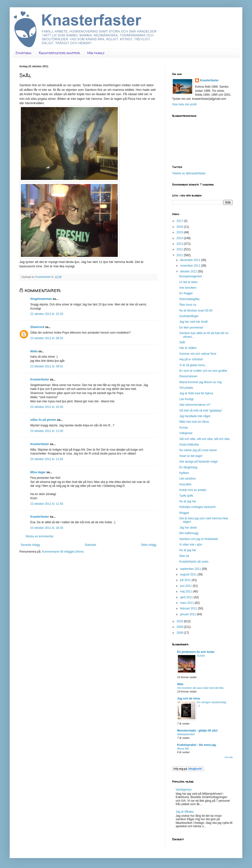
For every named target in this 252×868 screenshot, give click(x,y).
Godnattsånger (189, 316)
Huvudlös (185, 484)
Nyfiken (184, 473)
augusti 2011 (189, 574)
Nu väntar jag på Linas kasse (198, 450)
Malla (34, 351)
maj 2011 (186, 591)
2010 (180, 621)
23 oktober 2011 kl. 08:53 (47, 338)
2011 (180, 255)
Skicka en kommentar (39, 536)
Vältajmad (186, 433)
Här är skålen (188, 348)
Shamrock (37, 327)
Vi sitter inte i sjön (191, 545)
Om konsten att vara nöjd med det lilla (200, 688)
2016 (180, 227)
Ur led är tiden (188, 282)
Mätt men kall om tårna (194, 422)
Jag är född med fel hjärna (196, 393)
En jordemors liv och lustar (196, 652)
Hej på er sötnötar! (191, 359)
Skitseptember (186, 734)
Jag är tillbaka (185, 812)
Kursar (184, 428)
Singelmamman (41, 299)
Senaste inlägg (30, 545)
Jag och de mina (189, 699)
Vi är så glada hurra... (193, 365)
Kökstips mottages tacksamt (197, 507)
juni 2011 (186, 586)
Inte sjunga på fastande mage (198, 462)
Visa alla (228, 757)
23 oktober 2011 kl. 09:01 (47, 366)
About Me (183, 749)
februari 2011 (189, 608)
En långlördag (188, 467)
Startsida (24, 53)
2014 (180, 238)
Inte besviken (188, 288)
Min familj (96, 53)
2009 (180, 627)
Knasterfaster (40, 379)
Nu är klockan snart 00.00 (196, 311)
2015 (180, 232)
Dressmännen (188, 376)
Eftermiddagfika (189, 299)
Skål (182, 342)
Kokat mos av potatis (193, 490)
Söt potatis (186, 388)
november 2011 (191, 266)
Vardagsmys (184, 790)
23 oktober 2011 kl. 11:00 (47, 431)
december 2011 (191, 260)
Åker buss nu (188, 305)
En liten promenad (191, 328)
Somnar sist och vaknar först (198, 354)
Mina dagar (38, 472)
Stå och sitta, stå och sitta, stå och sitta (204, 439)
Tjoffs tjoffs (186, 496)
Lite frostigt (186, 399)
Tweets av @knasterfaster (189, 173)
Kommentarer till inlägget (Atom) (63, 552)
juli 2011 (186, 580)
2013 (180, 244)
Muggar (184, 513)
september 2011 (191, 569)
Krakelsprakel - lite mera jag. (197, 745)
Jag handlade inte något (195, 416)
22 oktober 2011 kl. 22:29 (47, 314)
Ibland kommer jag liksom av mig (201, 382)
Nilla (180, 684)
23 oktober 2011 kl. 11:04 (47, 459)
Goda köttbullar (189, 445)
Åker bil (184, 556)
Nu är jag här (188, 501)
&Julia (201, 656)
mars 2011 (187, 603)
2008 (180, 633)
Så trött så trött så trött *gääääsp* (201, 411)
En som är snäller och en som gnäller (203, 371)
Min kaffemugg (189, 533)
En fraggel (186, 293)
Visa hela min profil (184, 104)
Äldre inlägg (149, 545)
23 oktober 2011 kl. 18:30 (47, 528)
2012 (180, 249)
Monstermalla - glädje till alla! (197, 731)
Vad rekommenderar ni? (195, 405)
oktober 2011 (189, 271)
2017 (180, 221)
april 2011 (187, 597)
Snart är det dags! (191, 456)
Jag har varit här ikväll (193, 322)
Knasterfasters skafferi (59, 53)
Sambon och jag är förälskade (199, 539)
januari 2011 (188, 614)
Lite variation (188, 479)
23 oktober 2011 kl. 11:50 (47, 504)
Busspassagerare (191, 276)
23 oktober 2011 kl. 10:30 (47, 407)
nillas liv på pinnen (43, 420)
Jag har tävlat (188, 528)
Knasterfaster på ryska (194, 562)
